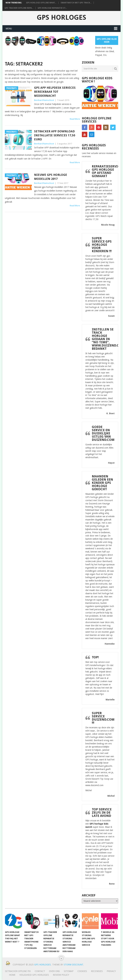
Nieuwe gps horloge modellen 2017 (51, 177)
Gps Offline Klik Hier (107, 40)
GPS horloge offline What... (41, 3)
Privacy (111, 971)
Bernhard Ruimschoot (44, 100)
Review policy (61, 975)
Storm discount (73, 965)
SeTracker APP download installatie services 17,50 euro (55, 135)
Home (12, 975)
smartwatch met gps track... (76, 3)
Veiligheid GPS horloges (34, 975)
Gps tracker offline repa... (19, 8)
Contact (40, 971)
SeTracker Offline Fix (18, 971)
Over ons (54, 971)
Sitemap (69, 971)
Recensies (97, 971)
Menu (9, 29)
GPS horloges (62, 17)
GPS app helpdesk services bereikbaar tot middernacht (55, 92)
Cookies (82, 971)
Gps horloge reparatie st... (52, 8)
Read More (75, 119)
